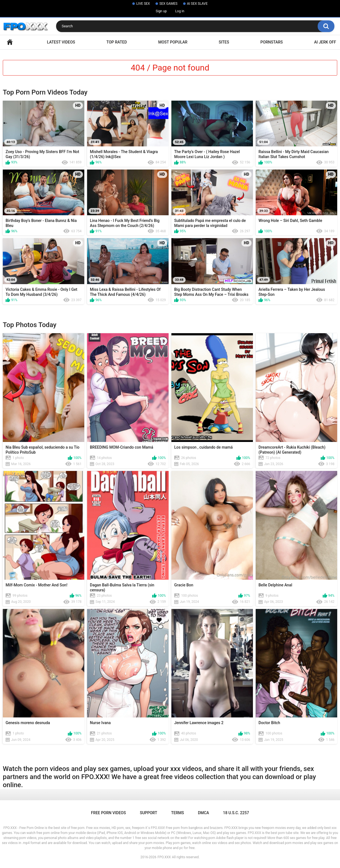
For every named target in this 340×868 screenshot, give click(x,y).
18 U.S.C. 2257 (236, 813)
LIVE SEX (143, 4)
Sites (224, 42)
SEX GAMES (168, 4)
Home (10, 42)
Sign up (161, 11)
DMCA (203, 813)
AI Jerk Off (325, 42)
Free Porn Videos (108, 813)
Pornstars (272, 42)
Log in (180, 11)
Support (149, 813)
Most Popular (173, 42)
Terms (178, 813)
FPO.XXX (164, 857)
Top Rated (117, 42)
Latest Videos (61, 42)
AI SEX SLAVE (197, 4)
